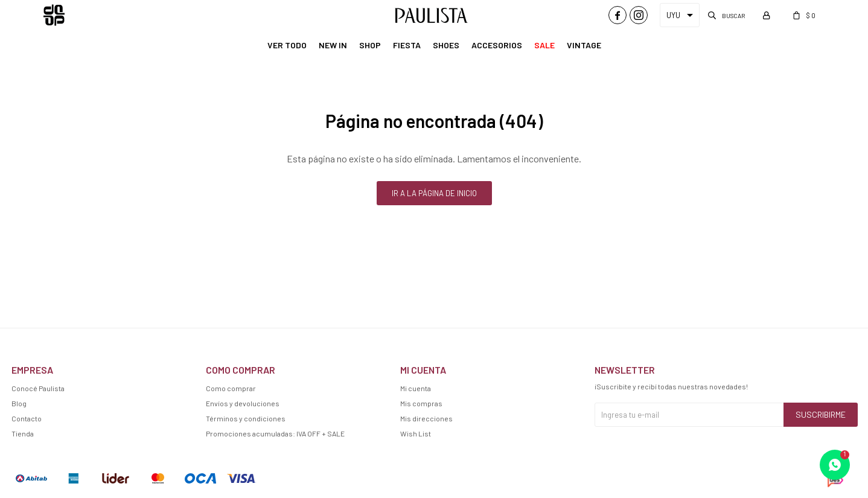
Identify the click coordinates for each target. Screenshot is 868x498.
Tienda (23, 433)
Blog (19, 403)
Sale (544, 45)
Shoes (446, 45)
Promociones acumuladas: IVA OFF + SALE (275, 433)
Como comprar (231, 388)
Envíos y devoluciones (243, 403)
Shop (370, 45)
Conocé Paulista (38, 388)
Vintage (584, 45)
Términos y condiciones (246, 418)
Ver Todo (287, 45)
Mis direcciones (426, 418)
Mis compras (421, 403)
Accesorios (497, 45)
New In (333, 45)
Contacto (27, 418)
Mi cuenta (416, 388)
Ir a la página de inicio (434, 193)
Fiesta (407, 45)
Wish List (416, 433)
